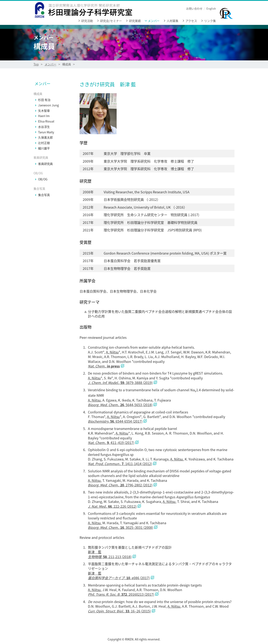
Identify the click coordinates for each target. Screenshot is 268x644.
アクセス (191, 21)
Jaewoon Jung (48, 105)
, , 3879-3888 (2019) (120, 383)
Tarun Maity (46, 132)
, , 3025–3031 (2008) (120, 527)
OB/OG (43, 179)
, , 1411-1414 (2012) (120, 464)
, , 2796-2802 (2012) (120, 485)
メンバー (154, 21)
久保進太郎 (45, 138)
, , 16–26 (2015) (119, 611)
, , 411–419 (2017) (111, 443)
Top (36, 64)
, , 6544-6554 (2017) (115, 421)
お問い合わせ (194, 8)
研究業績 (135, 21)
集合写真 (44, 195)
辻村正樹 (44, 143)
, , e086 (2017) (119, 578)
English (211, 8)
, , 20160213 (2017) (121, 594)
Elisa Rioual (46, 121)
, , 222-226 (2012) (112, 506)
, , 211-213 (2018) (110, 557)
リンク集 (210, 21)
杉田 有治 (44, 100)
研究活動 (87, 21)
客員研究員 (45, 164)
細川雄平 (44, 148)
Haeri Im (44, 116)
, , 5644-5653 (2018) (120, 405)
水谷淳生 (44, 127)
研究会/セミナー (111, 21)
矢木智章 (44, 111)
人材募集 (173, 21)
